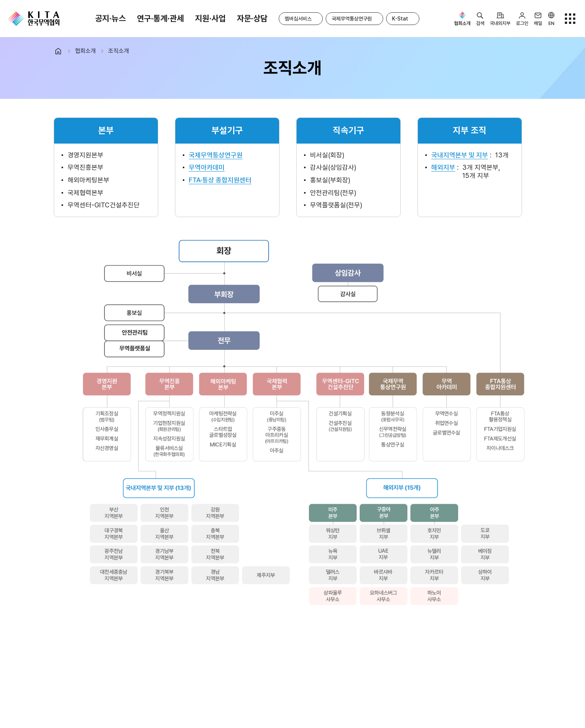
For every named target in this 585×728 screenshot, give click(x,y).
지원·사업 (210, 18)
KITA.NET (34, 19)
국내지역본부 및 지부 (460, 155)
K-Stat (400, 19)
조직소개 (119, 51)
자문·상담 (252, 18)
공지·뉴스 (110, 18)
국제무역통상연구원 (352, 19)
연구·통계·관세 (160, 18)
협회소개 (85, 51)
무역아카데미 (207, 167)
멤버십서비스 (298, 19)
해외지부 (443, 167)
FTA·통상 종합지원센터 (220, 180)
